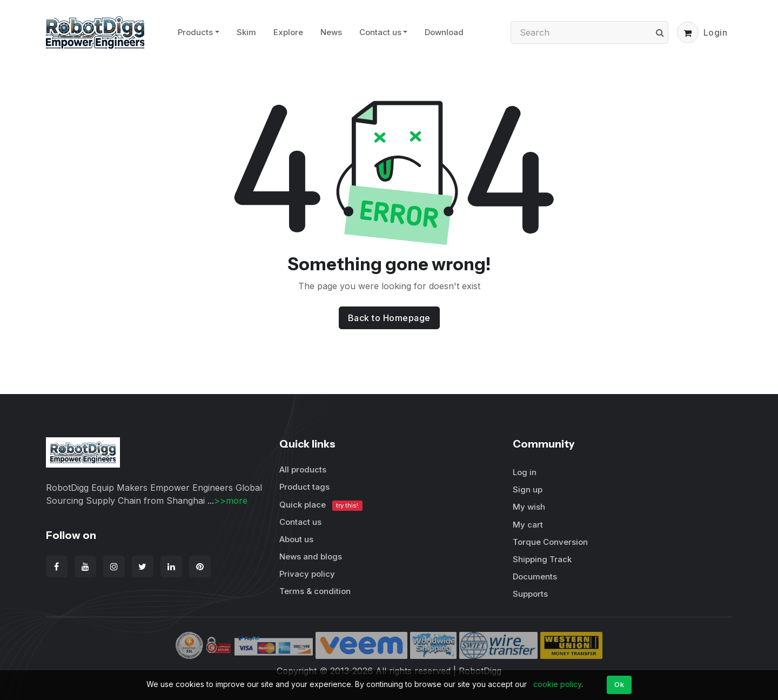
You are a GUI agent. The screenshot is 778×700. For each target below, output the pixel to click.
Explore (288, 32)
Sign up (528, 489)
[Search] (589, 32)
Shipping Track (542, 559)
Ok (619, 684)
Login (716, 32)
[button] (688, 32)
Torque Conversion (550, 542)
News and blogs (311, 556)
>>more (231, 501)
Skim (246, 32)
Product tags (304, 487)
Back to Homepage (389, 318)
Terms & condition (315, 591)
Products (195, 32)
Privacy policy (307, 574)
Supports (530, 594)
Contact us (380, 32)
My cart (528, 525)
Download (444, 32)
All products (303, 469)
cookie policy (557, 684)
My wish (529, 507)
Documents (535, 576)
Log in (525, 472)
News (331, 32)
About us (296, 539)
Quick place (321, 505)
